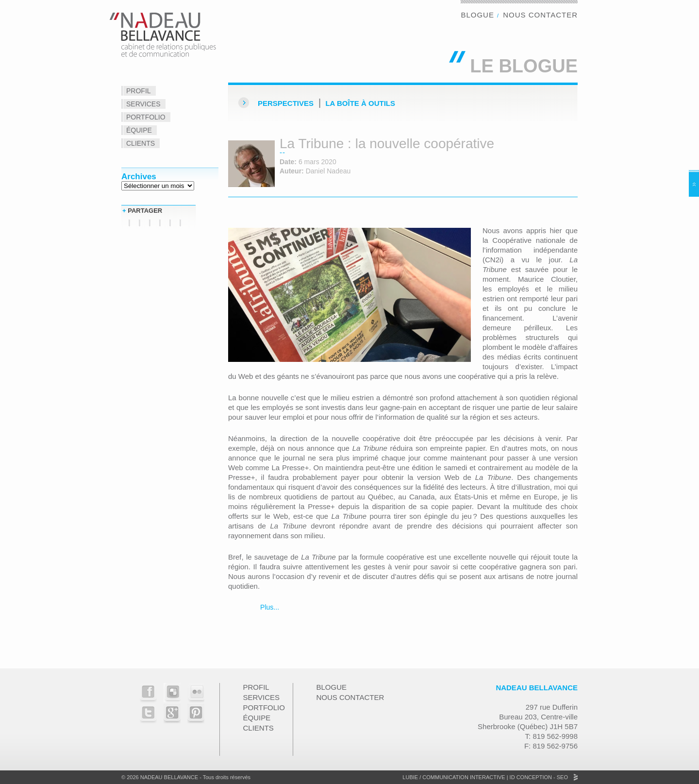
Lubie (410, 777)
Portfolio (146, 117)
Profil (139, 91)
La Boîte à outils (360, 103)
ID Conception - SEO (538, 777)
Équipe (139, 130)
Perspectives (286, 103)
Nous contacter (540, 15)
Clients (141, 143)
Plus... (269, 607)
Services (143, 104)
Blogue (477, 15)
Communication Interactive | (465, 777)
